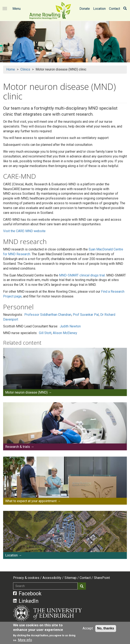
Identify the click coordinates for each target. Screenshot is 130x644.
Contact (115, 9)
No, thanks (106, 629)
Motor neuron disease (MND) (26, 392)
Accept (88, 629)
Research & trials (18, 447)
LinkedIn (26, 601)
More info (25, 640)
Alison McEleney (65, 333)
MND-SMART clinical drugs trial (82, 275)
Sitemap (71, 578)
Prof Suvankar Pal (86, 315)
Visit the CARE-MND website (24, 231)
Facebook (27, 593)
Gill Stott (45, 333)
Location (99, 9)
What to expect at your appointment (31, 501)
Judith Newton (70, 326)
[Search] (125, 9)
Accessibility (52, 578)
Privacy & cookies (26, 578)
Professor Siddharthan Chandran (48, 315)
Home (11, 69)
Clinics (25, 69)
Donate (85, 9)
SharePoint (102, 578)
